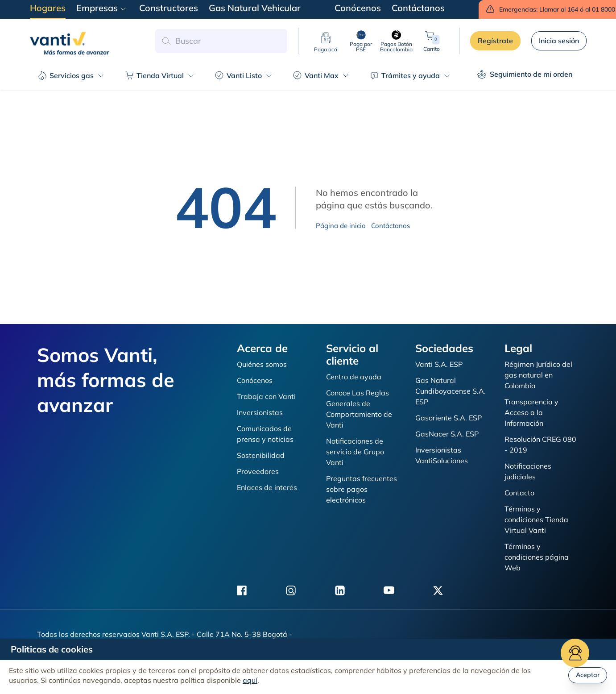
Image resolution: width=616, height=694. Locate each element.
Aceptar (588, 675)
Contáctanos (391, 226)
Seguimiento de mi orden (525, 74)
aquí (250, 680)
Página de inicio (341, 226)
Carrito (432, 41)
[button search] (166, 41)
